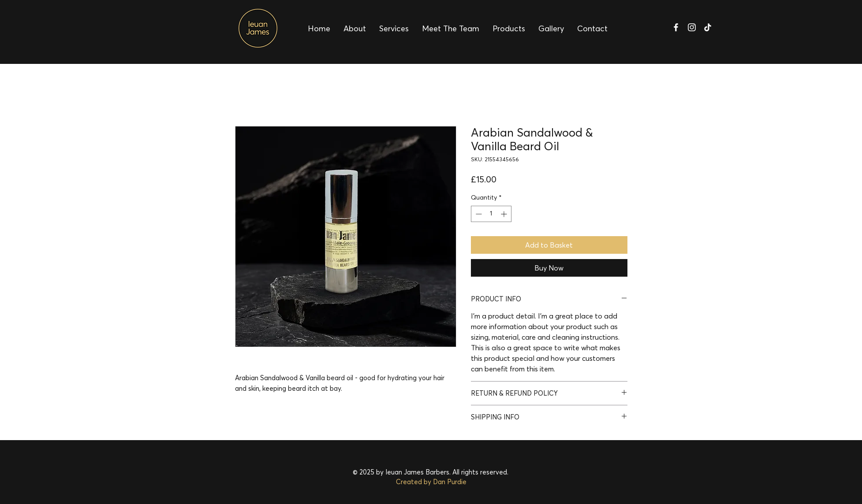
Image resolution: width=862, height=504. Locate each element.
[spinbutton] (491, 214)
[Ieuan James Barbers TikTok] (708, 27)
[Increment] (505, 214)
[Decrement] (478, 214)
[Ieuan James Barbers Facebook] (676, 27)
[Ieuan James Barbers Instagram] (692, 27)
